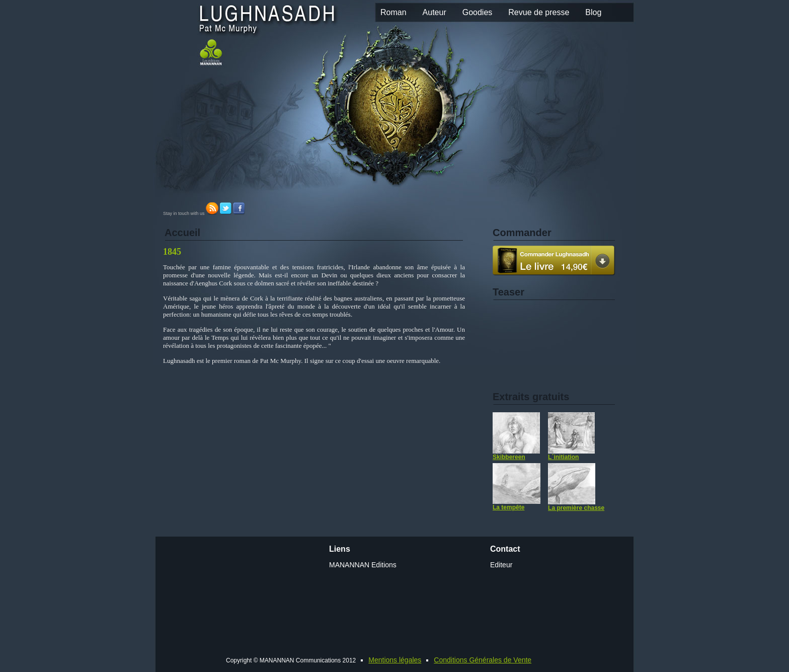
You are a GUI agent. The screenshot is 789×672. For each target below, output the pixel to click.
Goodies (478, 12)
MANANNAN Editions (363, 565)
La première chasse (576, 487)
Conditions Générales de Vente (483, 660)
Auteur (435, 12)
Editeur (501, 565)
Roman (393, 12)
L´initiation (571, 436)
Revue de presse (539, 12)
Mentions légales (395, 660)
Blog (593, 12)
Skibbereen (516, 436)
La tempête (517, 487)
